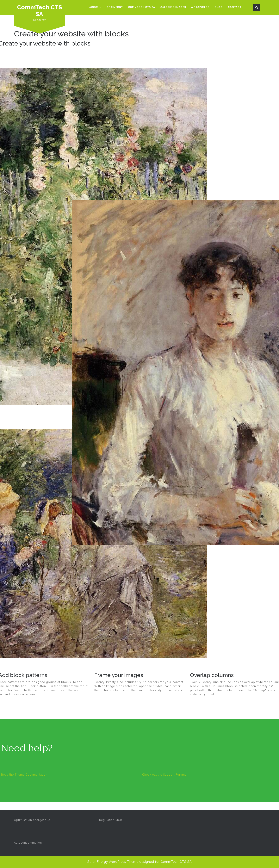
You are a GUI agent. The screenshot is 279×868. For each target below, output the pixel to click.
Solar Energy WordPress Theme (113, 862)
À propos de (200, 7)
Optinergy (115, 7)
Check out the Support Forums (164, 775)
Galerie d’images (173, 7)
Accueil (95, 7)
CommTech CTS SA (40, 11)
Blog (219, 7)
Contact (235, 7)
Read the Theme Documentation (24, 775)
